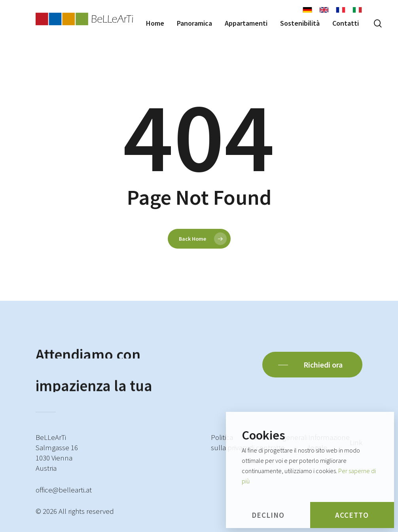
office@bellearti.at (64, 490)
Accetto (352, 515)
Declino (268, 515)
